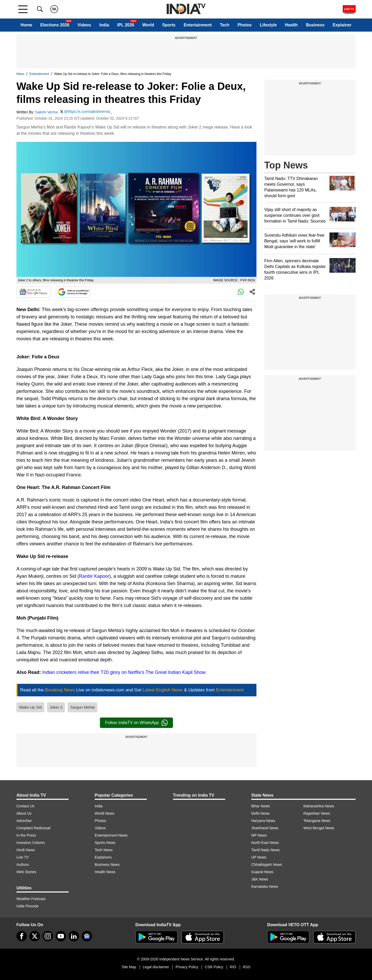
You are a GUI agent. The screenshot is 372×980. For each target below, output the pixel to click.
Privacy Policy (187, 967)
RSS (247, 967)
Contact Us (25, 806)
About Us (24, 813)
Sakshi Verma (46, 112)
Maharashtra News (319, 806)
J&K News (260, 879)
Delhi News (260, 813)
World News (104, 813)
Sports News (105, 843)
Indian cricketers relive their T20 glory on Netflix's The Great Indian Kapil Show (124, 672)
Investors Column (31, 843)
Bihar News (261, 806)
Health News (105, 872)
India (104, 25)
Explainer (342, 25)
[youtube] (61, 936)
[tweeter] (35, 936)
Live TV (23, 857)
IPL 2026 (126, 25)
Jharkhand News (265, 828)
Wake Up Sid (30, 707)
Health (291, 25)
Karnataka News (265, 886)
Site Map (129, 967)
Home (26, 25)
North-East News (265, 843)
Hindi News (26, 850)
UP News (259, 857)
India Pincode (28, 906)
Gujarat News (262, 872)
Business (315, 25)
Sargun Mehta (82, 707)
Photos (244, 25)
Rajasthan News (317, 813)
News (20, 74)
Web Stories (26, 872)
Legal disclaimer (156, 967)
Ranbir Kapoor (94, 576)
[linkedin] (74, 936)
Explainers (103, 857)
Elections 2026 (55, 25)
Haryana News (263, 821)
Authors (23, 865)
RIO (233, 967)
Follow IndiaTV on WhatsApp (136, 723)
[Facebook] (22, 936)
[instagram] (48, 936)
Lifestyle (268, 25)
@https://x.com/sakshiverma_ (88, 112)
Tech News (104, 850)
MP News (259, 835)
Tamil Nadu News (265, 850)
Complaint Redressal (33, 828)
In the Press (26, 835)
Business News (107, 865)
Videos (84, 25)
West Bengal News (319, 828)
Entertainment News (111, 835)
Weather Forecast (31, 899)
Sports (169, 25)
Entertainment (198, 25)
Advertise (24, 821)
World (148, 25)
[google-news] (87, 936)
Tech (225, 25)
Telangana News (317, 821)
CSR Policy (214, 967)
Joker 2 (56, 707)
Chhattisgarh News (267, 865)
